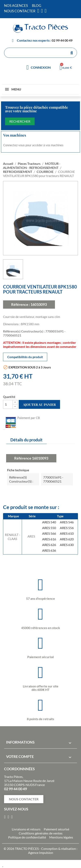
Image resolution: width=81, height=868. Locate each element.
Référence (23, 458)
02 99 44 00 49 (62, 40)
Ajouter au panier (39, 405)
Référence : (21, 304)
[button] (24, 799)
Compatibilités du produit (25, 357)
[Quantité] (8, 404)
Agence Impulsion (41, 853)
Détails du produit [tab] (26, 440)
